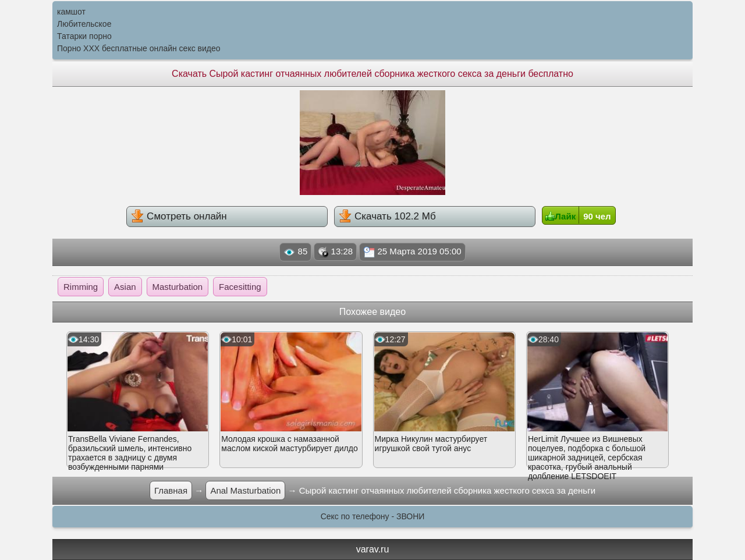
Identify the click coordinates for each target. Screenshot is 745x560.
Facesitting (240, 287)
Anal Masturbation (245, 490)
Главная (171, 490)
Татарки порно (84, 36)
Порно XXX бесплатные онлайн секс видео (139, 48)
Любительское (84, 24)
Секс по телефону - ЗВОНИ (373, 516)
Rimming (81, 287)
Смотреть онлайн (179, 216)
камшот (71, 12)
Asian (125, 287)
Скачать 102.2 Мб (387, 216)
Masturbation (178, 287)
